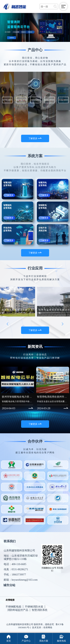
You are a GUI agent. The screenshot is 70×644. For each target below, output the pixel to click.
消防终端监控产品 (18, 610)
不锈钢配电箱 (13, 607)
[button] (7, 325)
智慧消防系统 (40, 610)
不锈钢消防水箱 (34, 607)
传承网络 (48, 628)
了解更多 (35, 138)
